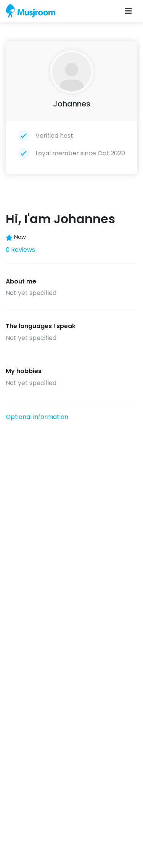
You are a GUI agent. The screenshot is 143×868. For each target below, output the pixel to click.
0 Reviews (20, 250)
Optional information (37, 417)
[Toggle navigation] (129, 11)
